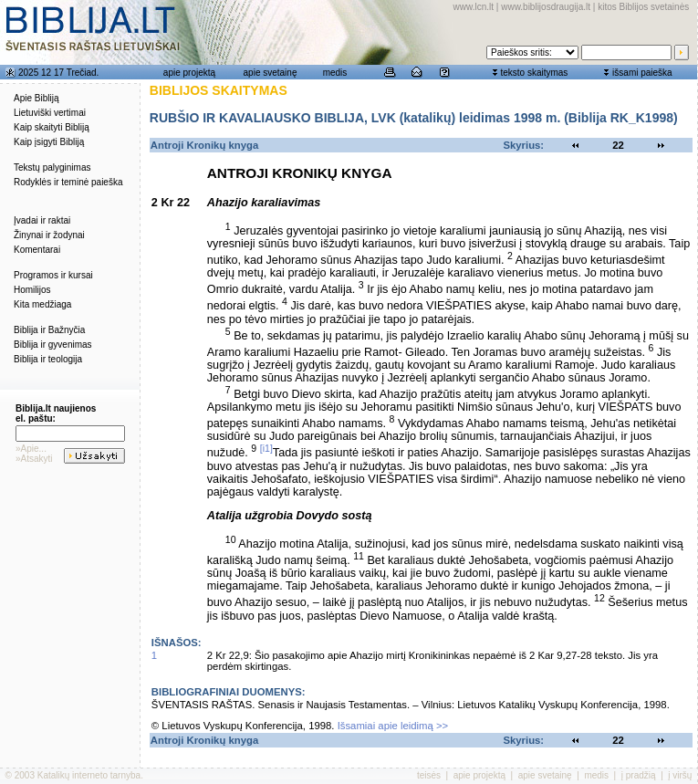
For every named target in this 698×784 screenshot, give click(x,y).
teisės (429, 775)
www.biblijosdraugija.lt (546, 7)
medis (335, 73)
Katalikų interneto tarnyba (89, 775)
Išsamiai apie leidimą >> (393, 726)
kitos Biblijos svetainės (643, 7)
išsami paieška (642, 73)
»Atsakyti (34, 459)
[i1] (266, 448)
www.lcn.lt (474, 7)
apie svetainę (271, 73)
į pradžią (639, 775)
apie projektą (189, 73)
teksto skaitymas (534, 73)
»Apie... (31, 449)
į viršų (680, 775)
